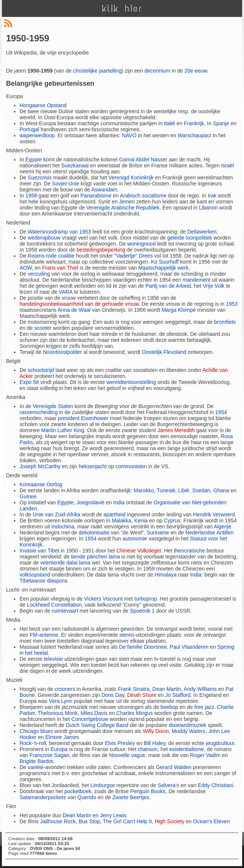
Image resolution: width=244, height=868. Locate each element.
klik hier (122, 8)
